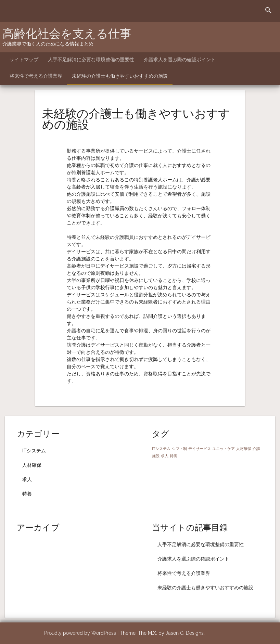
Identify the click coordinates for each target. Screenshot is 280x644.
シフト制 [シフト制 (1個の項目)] (179, 449)
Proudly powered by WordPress (81, 633)
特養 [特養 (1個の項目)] (174, 456)
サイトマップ (24, 60)
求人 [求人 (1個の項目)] (165, 456)
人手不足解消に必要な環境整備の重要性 (91, 60)
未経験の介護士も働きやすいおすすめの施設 (120, 76)
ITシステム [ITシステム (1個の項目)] (161, 449)
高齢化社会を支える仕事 (67, 34)
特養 (27, 494)
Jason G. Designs (185, 633)
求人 (27, 479)
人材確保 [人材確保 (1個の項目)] (244, 449)
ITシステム (34, 451)
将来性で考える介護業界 (36, 76)
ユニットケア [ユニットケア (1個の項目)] (224, 449)
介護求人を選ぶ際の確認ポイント (180, 60)
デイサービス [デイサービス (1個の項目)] (200, 449)
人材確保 (32, 465)
